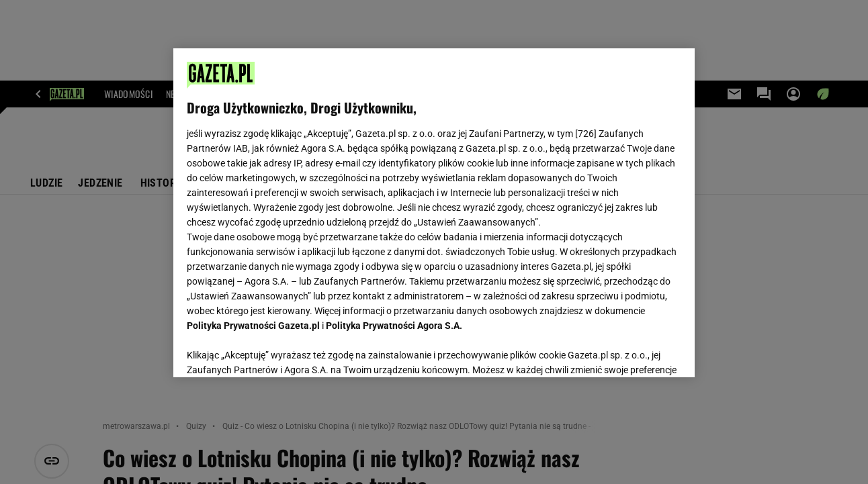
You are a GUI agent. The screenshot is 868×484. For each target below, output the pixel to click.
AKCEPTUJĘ (635, 351)
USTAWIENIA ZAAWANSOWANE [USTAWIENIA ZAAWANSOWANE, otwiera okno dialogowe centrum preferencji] (275, 350)
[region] (434, 213)
